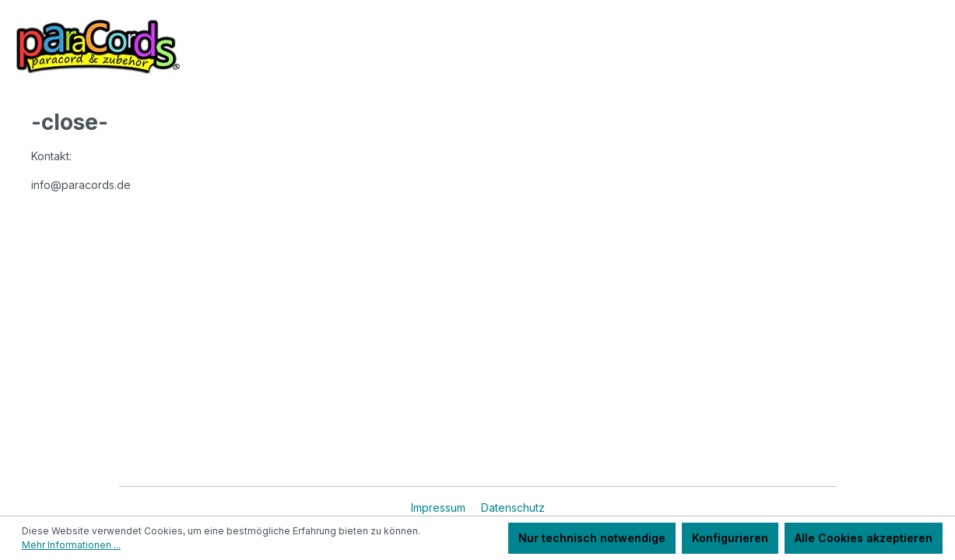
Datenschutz (513, 507)
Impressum (440, 507)
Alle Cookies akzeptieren (864, 538)
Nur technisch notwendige (592, 538)
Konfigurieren (730, 538)
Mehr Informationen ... (71, 545)
